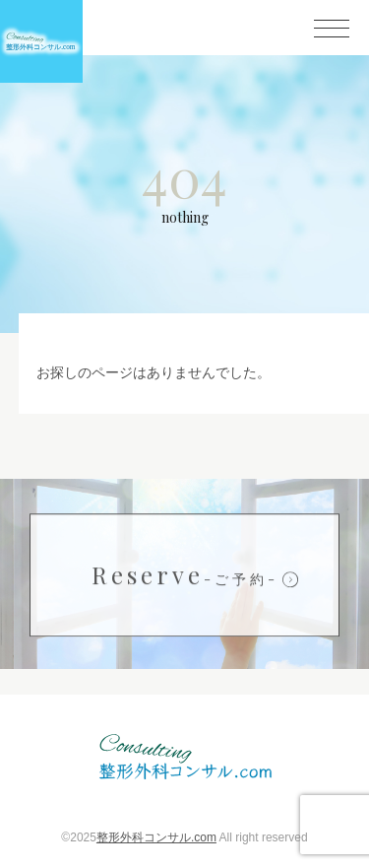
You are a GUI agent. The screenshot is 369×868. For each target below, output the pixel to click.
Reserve (185, 575)
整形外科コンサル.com (156, 837)
